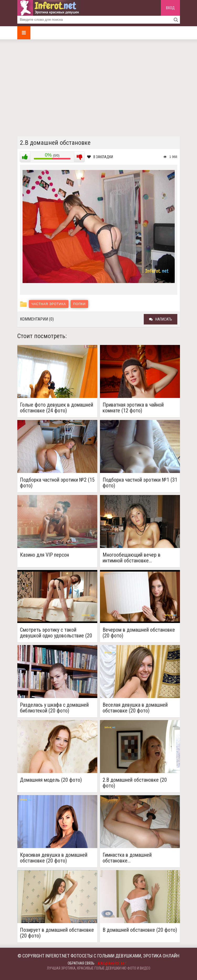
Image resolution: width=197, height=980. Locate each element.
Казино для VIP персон (44, 555)
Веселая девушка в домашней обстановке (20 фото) (135, 708)
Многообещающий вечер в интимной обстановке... (132, 558)
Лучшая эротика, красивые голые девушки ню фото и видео (99, 968)
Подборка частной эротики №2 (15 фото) (57, 483)
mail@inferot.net (112, 963)
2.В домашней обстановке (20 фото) (135, 783)
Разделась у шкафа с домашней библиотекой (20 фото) (54, 708)
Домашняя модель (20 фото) (51, 780)
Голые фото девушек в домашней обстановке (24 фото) (57, 408)
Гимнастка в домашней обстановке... (127, 858)
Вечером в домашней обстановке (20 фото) (139, 633)
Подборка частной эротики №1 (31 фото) (140, 483)
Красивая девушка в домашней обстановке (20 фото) (54, 858)
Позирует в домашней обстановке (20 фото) (57, 933)
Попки (79, 304)
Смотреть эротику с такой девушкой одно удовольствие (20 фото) (56, 633)
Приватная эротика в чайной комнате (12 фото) (133, 408)
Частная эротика (49, 304)
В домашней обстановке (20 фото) (140, 930)
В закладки (100, 157)
